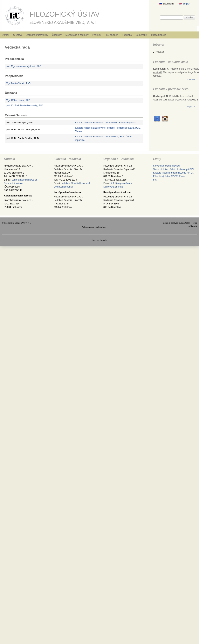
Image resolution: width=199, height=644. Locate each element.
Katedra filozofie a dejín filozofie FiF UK (174, 173)
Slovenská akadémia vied (166, 166)
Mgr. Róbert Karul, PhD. (18, 100)
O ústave (18, 35)
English (185, 4)
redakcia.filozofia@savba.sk (76, 183)
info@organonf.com (122, 183)
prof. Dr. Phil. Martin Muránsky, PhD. (25, 106)
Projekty (97, 35)
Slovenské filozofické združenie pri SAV (174, 169)
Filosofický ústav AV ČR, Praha (169, 176)
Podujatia (127, 35)
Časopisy (57, 35)
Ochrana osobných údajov (94, 227)
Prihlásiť (160, 52)
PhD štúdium (111, 35)
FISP (156, 180)
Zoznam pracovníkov (37, 35)
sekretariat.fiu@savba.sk (25, 180)
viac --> (191, 79)
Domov (6, 35)
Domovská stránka (14, 183)
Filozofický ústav (65, 14)
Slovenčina (166, 4)
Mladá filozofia (159, 35)
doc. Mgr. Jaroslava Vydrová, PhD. (24, 66)
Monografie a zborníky (77, 35)
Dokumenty (142, 35)
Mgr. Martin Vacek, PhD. (19, 83)
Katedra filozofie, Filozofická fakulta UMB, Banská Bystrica (105, 123)
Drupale (103, 240)
